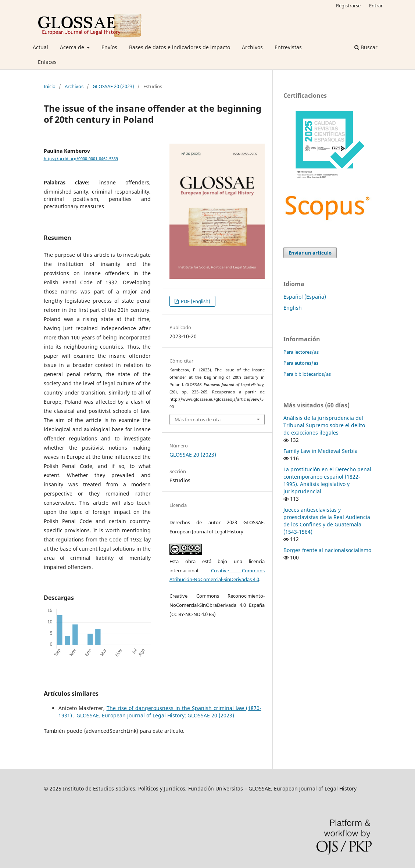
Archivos (252, 47)
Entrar (376, 6)
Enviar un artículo (310, 253)
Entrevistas (288, 47)
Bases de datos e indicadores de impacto (180, 47)
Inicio (50, 86)
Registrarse (348, 6)
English (293, 308)
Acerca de (73, 47)
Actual (40, 47)
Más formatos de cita (198, 419)
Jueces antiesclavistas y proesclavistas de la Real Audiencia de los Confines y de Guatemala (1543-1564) (327, 521)
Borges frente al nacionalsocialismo (327, 550)
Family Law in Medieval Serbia (321, 451)
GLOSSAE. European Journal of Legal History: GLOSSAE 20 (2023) (155, 715)
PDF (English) (195, 301)
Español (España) (305, 297)
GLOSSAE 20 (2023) (113, 86)
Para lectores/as (301, 352)
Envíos (109, 47)
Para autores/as (301, 363)
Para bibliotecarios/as (307, 374)
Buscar (366, 47)
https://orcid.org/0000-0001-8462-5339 (81, 159)
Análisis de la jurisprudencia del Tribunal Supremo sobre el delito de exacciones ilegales (324, 425)
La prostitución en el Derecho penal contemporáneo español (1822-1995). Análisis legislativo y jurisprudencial (327, 480)
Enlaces (47, 62)
